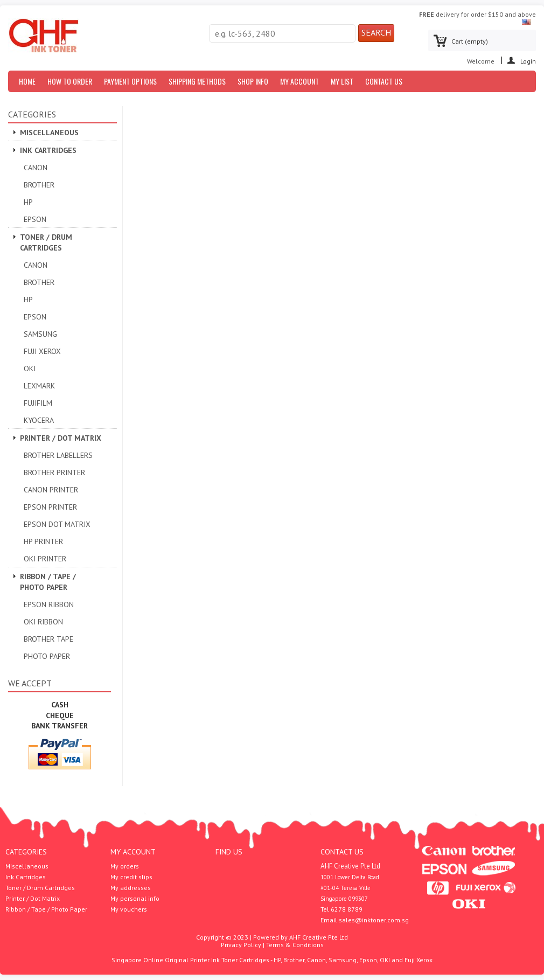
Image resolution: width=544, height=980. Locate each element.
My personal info (135, 899)
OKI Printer (45, 559)
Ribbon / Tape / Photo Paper (48, 582)
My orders (125, 866)
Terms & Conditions (295, 945)
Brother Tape (48, 639)
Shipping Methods (197, 81)
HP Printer (43, 541)
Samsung (40, 334)
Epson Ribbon (49, 604)
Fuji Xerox (42, 351)
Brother (39, 185)
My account (133, 852)
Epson (35, 219)
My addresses (131, 888)
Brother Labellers (58, 455)
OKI (30, 369)
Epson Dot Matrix (57, 524)
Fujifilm (38, 403)
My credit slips (131, 877)
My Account (299, 81)
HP (28, 202)
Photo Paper (47, 656)
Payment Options (130, 81)
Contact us (384, 81)
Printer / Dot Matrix (61, 438)
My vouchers (129, 909)
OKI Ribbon (43, 622)
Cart (470, 41)
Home (27, 81)
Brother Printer (54, 472)
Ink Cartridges (48, 150)
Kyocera (39, 420)
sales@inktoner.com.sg (374, 920)
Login (528, 61)
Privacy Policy (241, 945)
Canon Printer (51, 490)
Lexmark (39, 386)
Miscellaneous (49, 133)
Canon (36, 168)
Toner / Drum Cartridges (46, 242)
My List (342, 81)
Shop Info (253, 81)
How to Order (70, 81)
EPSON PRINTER (50, 507)
